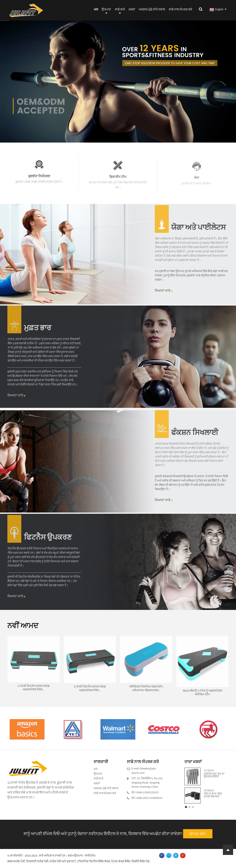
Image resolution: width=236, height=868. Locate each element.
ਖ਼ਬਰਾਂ (132, 9)
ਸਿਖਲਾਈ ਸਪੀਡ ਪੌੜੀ (37, 861)
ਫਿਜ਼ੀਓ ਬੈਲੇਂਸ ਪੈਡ (140, 861)
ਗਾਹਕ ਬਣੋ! (198, 834)
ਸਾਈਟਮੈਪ (90, 856)
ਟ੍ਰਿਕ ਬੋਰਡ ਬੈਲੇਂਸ (121, 861)
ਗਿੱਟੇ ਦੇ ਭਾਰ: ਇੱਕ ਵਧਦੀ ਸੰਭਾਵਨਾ (213, 795)
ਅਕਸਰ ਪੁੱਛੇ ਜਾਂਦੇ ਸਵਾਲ (152, 9)
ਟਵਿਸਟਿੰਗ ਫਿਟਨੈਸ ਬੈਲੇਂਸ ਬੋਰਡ (93, 861)
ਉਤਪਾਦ (106, 12)
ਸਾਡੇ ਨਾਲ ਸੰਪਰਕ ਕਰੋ (180, 9)
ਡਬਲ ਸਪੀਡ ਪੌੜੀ (16, 861)
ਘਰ (96, 9)
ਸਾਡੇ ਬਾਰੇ (120, 12)
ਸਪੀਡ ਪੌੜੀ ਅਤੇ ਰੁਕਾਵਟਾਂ (63, 861)
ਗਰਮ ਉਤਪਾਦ (75, 856)
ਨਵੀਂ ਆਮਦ (23, 625)
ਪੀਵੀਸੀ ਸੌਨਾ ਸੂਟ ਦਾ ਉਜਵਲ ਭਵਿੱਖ (214, 775)
